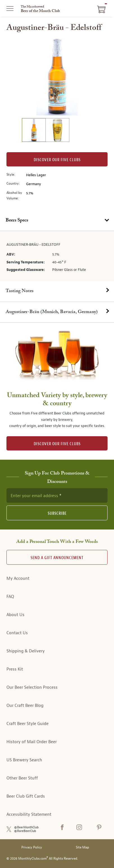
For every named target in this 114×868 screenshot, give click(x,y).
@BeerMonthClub (26, 827)
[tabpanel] (57, 256)
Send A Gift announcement (57, 558)
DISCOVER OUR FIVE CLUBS (57, 444)
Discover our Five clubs (57, 160)
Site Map (82, 847)
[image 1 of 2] (34, 131)
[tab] (57, 221)
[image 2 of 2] (57, 131)
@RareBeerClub (25, 831)
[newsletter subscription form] (57, 495)
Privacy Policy (32, 847)
